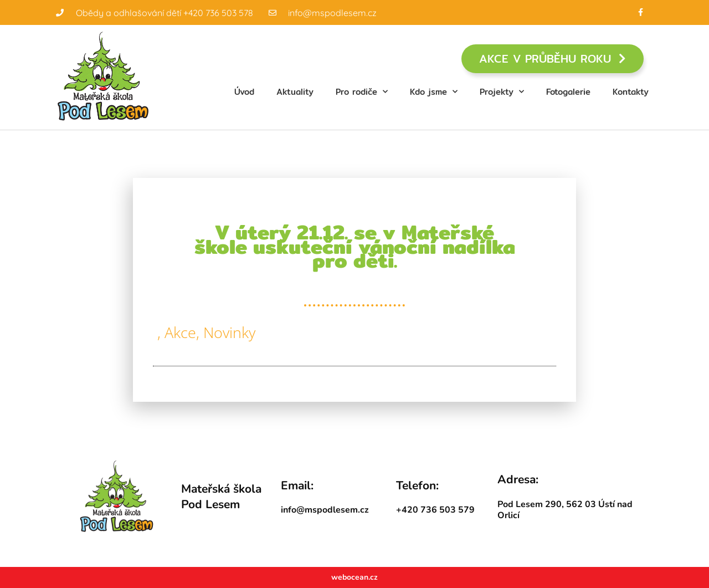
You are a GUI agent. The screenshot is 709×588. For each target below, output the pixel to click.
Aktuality (295, 92)
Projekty (502, 92)
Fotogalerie (568, 92)
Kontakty (631, 92)
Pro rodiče (362, 92)
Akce (180, 332)
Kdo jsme (434, 92)
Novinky (229, 332)
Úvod (244, 92)
